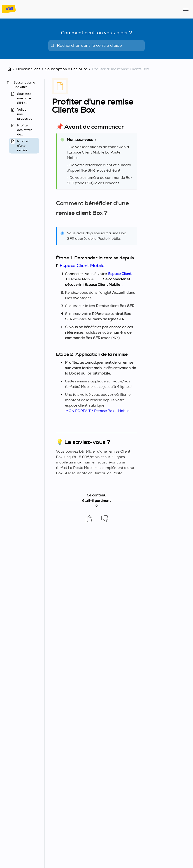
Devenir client (28, 69)
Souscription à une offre (66, 69)
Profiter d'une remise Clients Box (121, 69)
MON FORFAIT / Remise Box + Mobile (97, 411)
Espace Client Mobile (82, 265)
